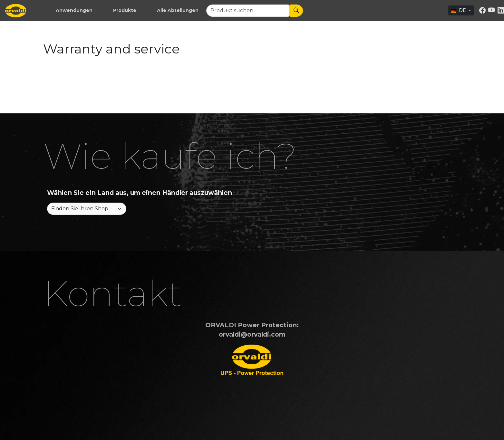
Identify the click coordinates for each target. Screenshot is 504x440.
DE (459, 10)
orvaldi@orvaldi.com (252, 334)
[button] (74, 10)
